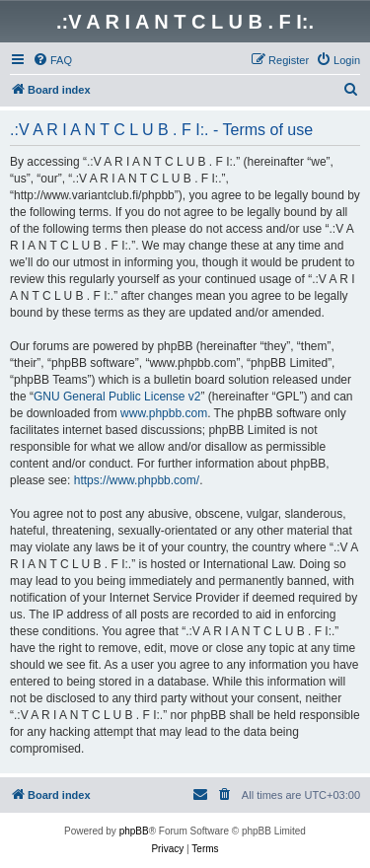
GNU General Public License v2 (117, 397)
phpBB (134, 831)
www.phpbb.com (164, 413)
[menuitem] (52, 60)
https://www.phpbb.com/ (137, 480)
